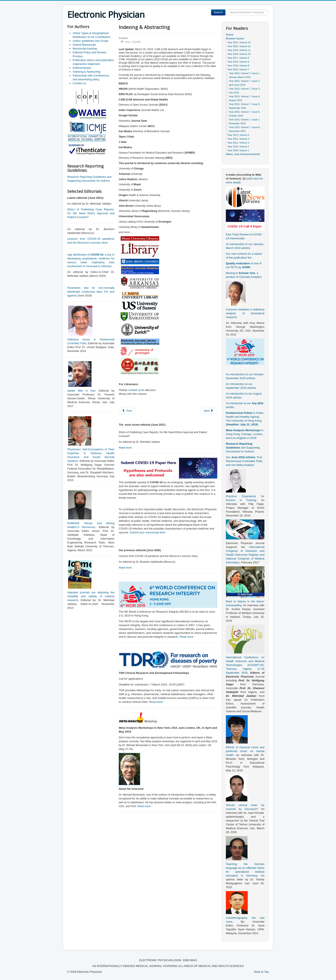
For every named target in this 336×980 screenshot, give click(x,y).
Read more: (187, 637)
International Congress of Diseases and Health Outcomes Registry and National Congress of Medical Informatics (245, 555)
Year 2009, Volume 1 (238, 150)
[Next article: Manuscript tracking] (209, 411)
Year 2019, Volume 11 (239, 50)
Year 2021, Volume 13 (239, 42)
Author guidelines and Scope (90, 41)
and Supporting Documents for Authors (243, 448)
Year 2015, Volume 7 (238, 69)
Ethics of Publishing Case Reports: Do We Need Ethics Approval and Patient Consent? (91, 213)
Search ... (226, 10)
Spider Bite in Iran (81, 391)
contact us (134, 390)
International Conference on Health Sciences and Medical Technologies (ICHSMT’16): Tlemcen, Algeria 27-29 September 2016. (245, 665)
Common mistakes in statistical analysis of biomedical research (245, 313)
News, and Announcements (243, 154)
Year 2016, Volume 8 (238, 66)
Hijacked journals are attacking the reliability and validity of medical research (91, 596)
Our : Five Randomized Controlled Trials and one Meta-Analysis (244, 461)
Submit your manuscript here (147, 532)
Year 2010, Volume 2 (238, 147)
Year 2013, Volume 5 (238, 135)
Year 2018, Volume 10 (239, 54)
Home (230, 35)
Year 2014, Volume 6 (238, 62)
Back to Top (261, 972)
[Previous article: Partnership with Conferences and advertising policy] (127, 411)
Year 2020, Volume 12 (239, 46)
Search (218, 12)
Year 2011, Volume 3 (238, 143)
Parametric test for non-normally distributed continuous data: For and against (91, 292)
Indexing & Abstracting (86, 72)
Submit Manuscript (84, 45)
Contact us (79, 83)
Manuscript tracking (85, 49)
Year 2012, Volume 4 (238, 139)
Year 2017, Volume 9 (238, 58)
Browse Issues (235, 38)
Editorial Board (82, 68)
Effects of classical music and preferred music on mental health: (245, 751)
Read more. (126, 448)
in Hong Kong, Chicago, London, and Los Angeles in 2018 (245, 434)
